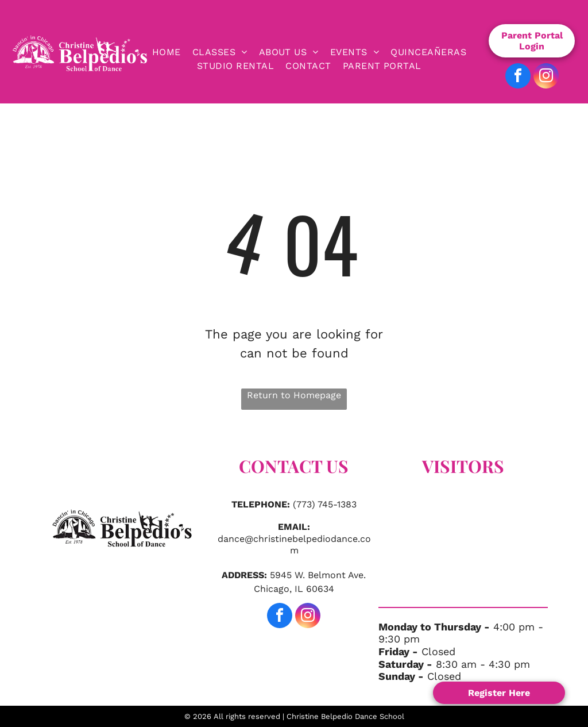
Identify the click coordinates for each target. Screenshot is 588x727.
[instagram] (546, 77)
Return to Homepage (294, 395)
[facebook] (518, 77)
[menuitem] (167, 52)
